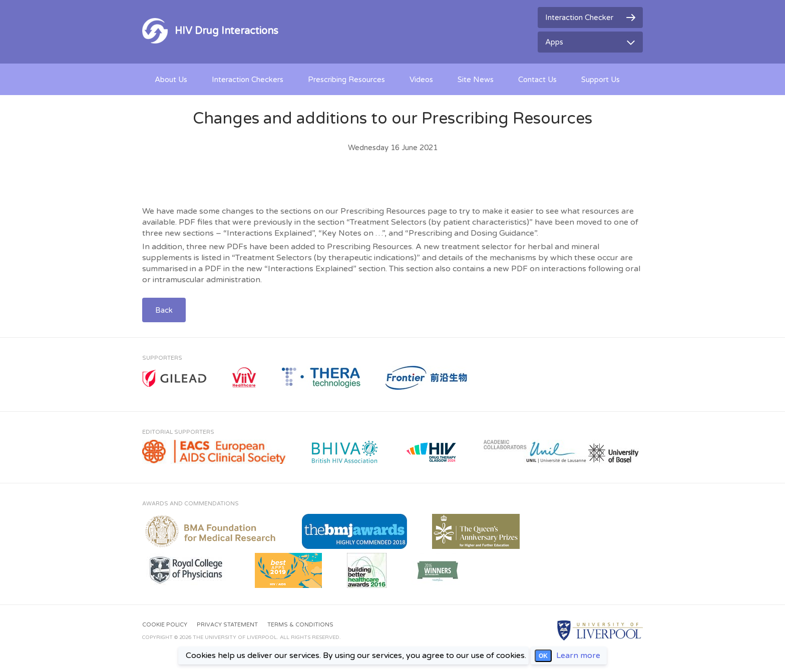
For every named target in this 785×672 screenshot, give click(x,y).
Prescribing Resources (346, 80)
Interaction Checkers (248, 80)
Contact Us (537, 80)
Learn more (578, 655)
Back (164, 310)
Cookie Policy (165, 625)
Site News (476, 80)
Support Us (601, 80)
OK (543, 656)
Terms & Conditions (300, 625)
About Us (171, 80)
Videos (421, 80)
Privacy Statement (227, 625)
